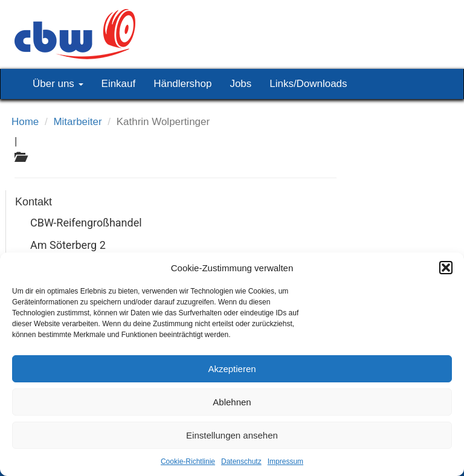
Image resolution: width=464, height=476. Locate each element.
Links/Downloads (308, 84)
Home (25, 122)
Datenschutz (241, 462)
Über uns (58, 84)
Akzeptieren (232, 369)
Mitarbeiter (77, 122)
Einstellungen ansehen (232, 435)
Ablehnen (232, 402)
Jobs (240, 84)
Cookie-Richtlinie (188, 462)
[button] (446, 268)
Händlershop (182, 84)
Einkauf (119, 84)
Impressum (285, 462)
